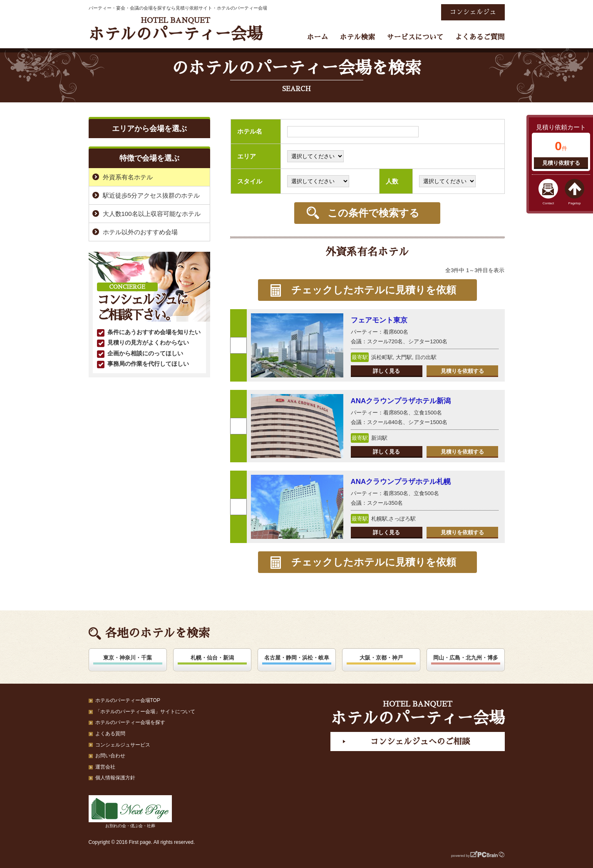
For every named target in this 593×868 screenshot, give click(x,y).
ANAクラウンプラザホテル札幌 (401, 482)
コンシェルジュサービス (123, 745)
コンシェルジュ (473, 12)
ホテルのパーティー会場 (176, 29)
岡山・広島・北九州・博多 (466, 658)
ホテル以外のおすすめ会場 (140, 232)
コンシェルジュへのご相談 (420, 742)
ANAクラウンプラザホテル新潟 (401, 401)
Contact (548, 203)
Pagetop (575, 203)
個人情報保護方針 (115, 778)
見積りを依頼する (462, 371)
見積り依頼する (561, 163)
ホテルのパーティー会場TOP (128, 700)
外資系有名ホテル (128, 177)
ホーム (317, 37)
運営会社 (105, 767)
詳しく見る (386, 371)
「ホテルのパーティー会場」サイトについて (145, 712)
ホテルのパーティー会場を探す (130, 722)
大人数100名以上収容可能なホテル (152, 214)
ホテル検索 (357, 37)
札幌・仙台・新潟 (212, 658)
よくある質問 (110, 734)
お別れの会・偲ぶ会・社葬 (130, 812)
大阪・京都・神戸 (381, 658)
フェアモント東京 (379, 320)
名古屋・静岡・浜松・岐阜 (297, 658)
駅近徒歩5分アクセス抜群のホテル (151, 195)
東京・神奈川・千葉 (128, 658)
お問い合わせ (110, 756)
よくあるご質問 (480, 37)
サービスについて (415, 37)
